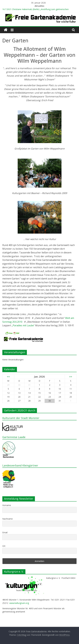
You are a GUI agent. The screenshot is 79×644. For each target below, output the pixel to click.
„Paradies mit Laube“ (23, 325)
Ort (4, 546)
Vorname (7, 505)
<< (8, 377)
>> (71, 377)
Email (5, 532)
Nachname (8, 519)
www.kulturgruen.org (19, 603)
